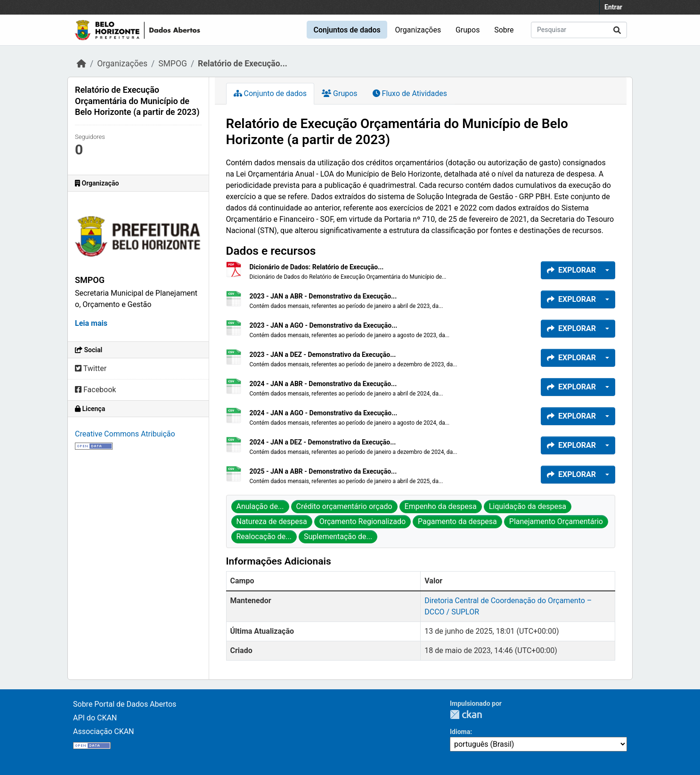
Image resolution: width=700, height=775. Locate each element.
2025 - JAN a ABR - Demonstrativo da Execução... (323, 471)
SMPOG (173, 64)
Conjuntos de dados (347, 30)
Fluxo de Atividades (410, 93)
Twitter (91, 368)
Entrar (613, 7)
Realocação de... (264, 537)
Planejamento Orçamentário (556, 521)
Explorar (571, 270)
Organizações (418, 30)
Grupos (468, 30)
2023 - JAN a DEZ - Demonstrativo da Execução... (323, 355)
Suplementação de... (338, 537)
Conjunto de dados (270, 93)
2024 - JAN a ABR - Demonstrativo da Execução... (323, 384)
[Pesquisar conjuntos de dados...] (579, 30)
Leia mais (91, 323)
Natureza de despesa (272, 521)
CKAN (466, 714)
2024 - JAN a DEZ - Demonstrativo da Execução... (323, 442)
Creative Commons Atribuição (125, 434)
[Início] (81, 64)
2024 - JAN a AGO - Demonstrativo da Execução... (324, 413)
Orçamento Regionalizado (362, 521)
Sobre (504, 30)
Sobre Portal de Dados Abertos (125, 704)
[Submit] (617, 30)
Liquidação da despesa (528, 506)
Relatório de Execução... (243, 64)
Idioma (460, 732)
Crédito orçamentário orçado (344, 506)
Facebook (95, 390)
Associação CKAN (104, 731)
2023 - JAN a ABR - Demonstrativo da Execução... (323, 296)
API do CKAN (95, 718)
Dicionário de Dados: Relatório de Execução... (317, 267)
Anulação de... (260, 506)
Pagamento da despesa (457, 521)
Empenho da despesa (441, 506)
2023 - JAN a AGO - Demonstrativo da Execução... (324, 325)
